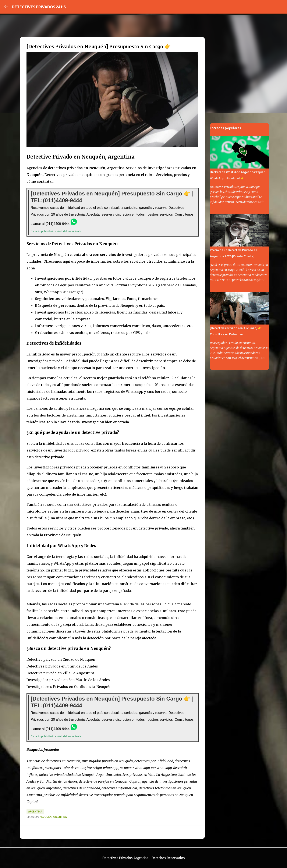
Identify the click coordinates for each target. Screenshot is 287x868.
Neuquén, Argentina (53, 817)
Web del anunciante (69, 231)
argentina (35, 812)
